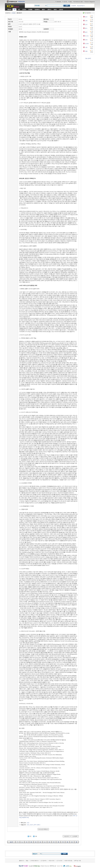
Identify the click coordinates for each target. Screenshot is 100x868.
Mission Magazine (90, 2)
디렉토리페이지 (34, 861)
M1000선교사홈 (78, 2)
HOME (13, 13)
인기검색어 (44, 861)
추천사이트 (52, 861)
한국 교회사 (37, 825)
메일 (71, 2)
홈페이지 (21, 861)
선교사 (32, 825)
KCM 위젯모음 (68, 861)
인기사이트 (59, 861)
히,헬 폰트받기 (81, 6)
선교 (28, 823)
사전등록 (73, 6)
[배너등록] (88, 58)
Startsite (59, 2)
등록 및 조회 (78, 861)
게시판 (65, 2)
